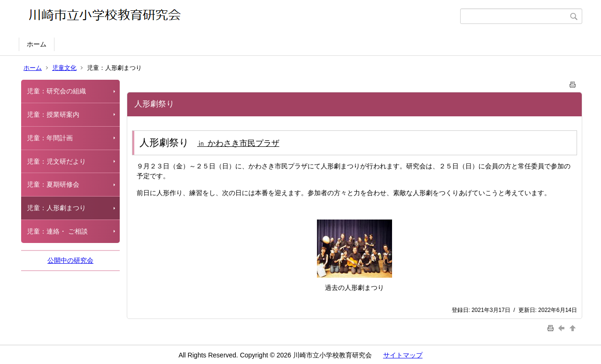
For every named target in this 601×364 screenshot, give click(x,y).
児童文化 (64, 68)
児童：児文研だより (56, 161)
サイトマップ (403, 355)
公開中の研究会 (70, 260)
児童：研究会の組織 (56, 91)
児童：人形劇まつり (56, 208)
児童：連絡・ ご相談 (57, 231)
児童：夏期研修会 (53, 184)
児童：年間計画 (50, 138)
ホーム (37, 44)
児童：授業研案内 (53, 114)
